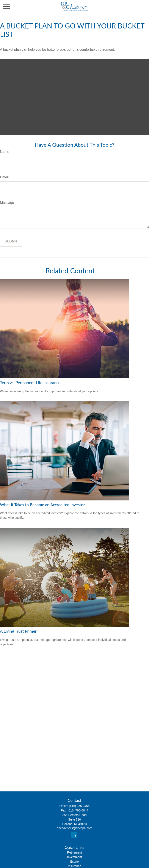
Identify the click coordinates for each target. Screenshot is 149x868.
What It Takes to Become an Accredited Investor (42, 505)
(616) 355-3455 (79, 806)
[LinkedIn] (74, 835)
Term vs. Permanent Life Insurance (30, 383)
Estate (75, 862)
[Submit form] (11, 241)
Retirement (74, 852)
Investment (74, 857)
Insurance (74, 866)
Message (7, 203)
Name (5, 152)
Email (4, 177)
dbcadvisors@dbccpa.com (74, 828)
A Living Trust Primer (18, 631)
